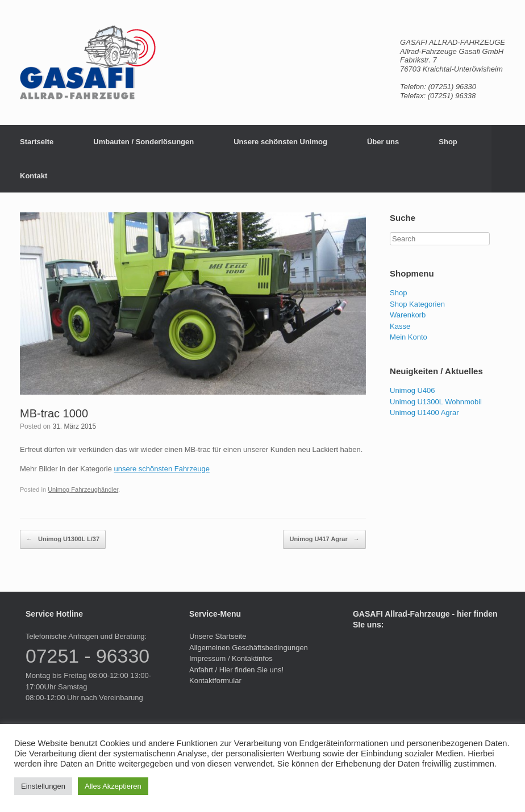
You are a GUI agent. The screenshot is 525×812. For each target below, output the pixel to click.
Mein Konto (409, 337)
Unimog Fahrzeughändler (83, 489)
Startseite (37, 142)
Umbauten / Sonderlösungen (143, 142)
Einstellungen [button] (43, 786)
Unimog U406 (413, 390)
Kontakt (34, 176)
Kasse (400, 326)
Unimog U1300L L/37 (63, 539)
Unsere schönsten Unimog (280, 142)
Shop (448, 142)
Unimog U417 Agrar (324, 539)
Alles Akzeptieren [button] (113, 786)
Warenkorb (408, 315)
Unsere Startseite (218, 636)
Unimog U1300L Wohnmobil (436, 402)
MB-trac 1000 (54, 413)
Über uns (383, 142)
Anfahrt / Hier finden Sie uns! (236, 670)
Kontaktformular (215, 681)
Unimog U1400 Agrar (424, 413)
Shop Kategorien (417, 304)
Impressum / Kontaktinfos (231, 658)
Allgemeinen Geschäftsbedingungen (249, 648)
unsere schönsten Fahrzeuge (161, 469)
